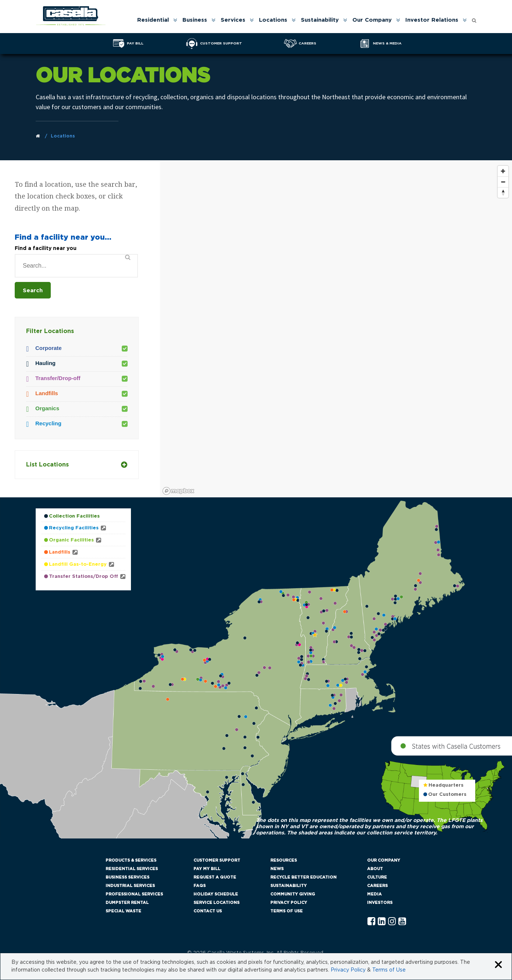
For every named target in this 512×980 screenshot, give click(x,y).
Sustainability (320, 20)
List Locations (77, 465)
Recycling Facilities (74, 528)
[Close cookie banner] (498, 965)
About (375, 869)
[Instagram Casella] (392, 922)
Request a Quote (215, 877)
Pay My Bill (207, 869)
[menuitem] (157, 20)
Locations (273, 20)
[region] (336, 330)
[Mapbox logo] (178, 491)
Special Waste (123, 911)
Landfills (60, 552)
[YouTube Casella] (402, 922)
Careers (377, 886)
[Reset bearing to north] (503, 192)
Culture (377, 877)
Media (374, 894)
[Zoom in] (503, 171)
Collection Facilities (74, 516)
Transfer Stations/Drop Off (83, 577)
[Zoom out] (503, 182)
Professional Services (134, 894)
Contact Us (208, 911)
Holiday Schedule (216, 894)
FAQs (200, 886)
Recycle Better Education (303, 877)
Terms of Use (287, 911)
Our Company (372, 20)
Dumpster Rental (127, 903)
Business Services (127, 877)
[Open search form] (474, 19)
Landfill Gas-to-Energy (78, 564)
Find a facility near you (46, 248)
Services (233, 20)
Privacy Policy (289, 903)
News (277, 869)
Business (195, 20)
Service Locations (216, 903)
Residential (153, 20)
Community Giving (293, 894)
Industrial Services (130, 886)
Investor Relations (432, 20)
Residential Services (132, 869)
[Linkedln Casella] (382, 922)
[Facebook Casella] (371, 922)
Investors (380, 903)
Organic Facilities (71, 540)
